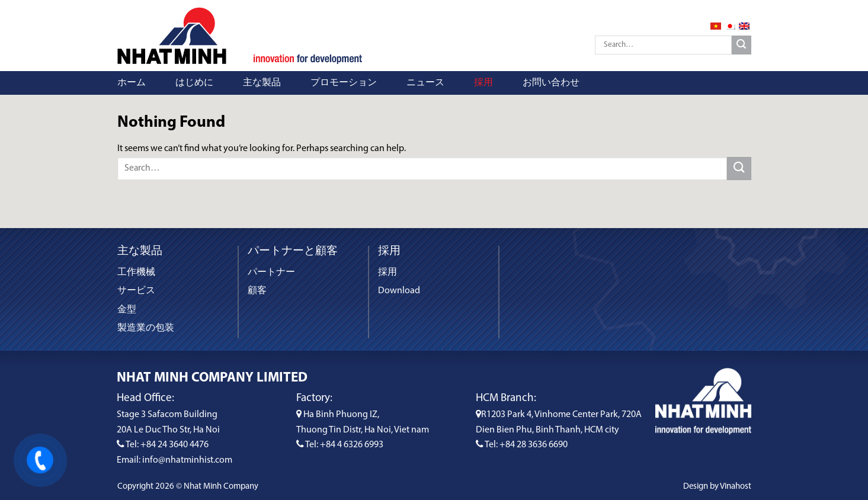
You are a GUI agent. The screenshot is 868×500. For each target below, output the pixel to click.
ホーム (132, 83)
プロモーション (344, 83)
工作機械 (136, 273)
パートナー (271, 273)
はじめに (194, 83)
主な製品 (262, 83)
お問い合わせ (551, 83)
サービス (136, 291)
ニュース (425, 83)
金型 (127, 310)
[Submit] (742, 45)
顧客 (257, 291)
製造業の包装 (146, 328)
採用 (483, 83)
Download (399, 291)
